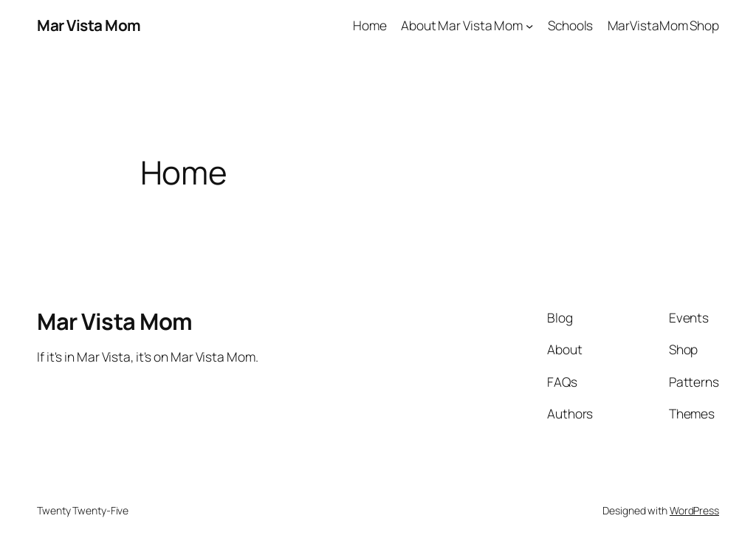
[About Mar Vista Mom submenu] (529, 25)
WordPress (694, 510)
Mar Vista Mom (89, 25)
